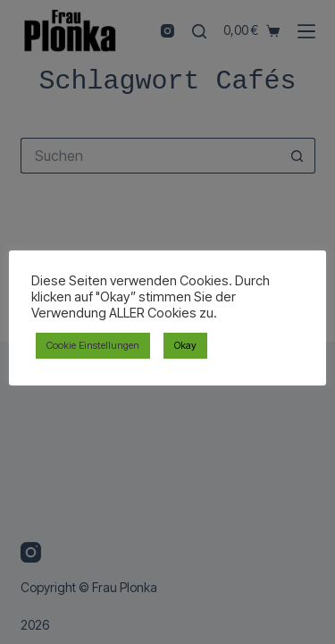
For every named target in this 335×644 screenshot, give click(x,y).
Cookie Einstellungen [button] (93, 345)
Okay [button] (185, 345)
